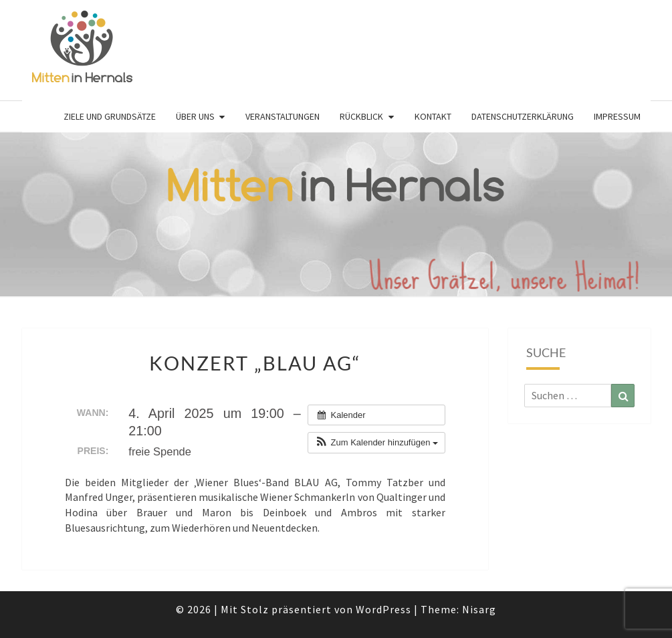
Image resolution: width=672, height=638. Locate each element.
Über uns (195, 116)
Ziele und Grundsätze (110, 116)
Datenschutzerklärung (523, 116)
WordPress (383, 609)
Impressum (617, 116)
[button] (376, 443)
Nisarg (479, 609)
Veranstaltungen (283, 116)
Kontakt (433, 116)
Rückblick (361, 116)
